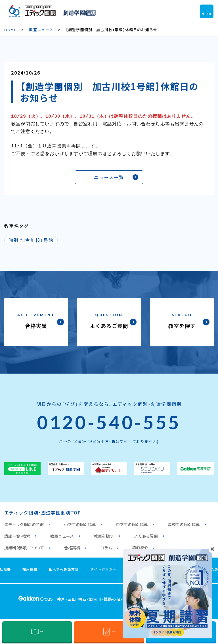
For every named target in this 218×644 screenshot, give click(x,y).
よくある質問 (146, 533)
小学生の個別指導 (80, 522)
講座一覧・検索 (17, 533)
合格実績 (72, 545)
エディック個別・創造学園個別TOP (43, 510)
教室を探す (104, 533)
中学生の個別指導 (132, 522)
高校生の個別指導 (184, 522)
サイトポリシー (103, 566)
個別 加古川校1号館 (31, 237)
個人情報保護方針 (64, 566)
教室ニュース (41, 30)
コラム (106, 545)
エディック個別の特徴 (24, 522)
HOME (11, 30)
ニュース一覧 (109, 174)
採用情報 (30, 566)
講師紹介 (140, 545)
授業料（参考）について (24, 545)
